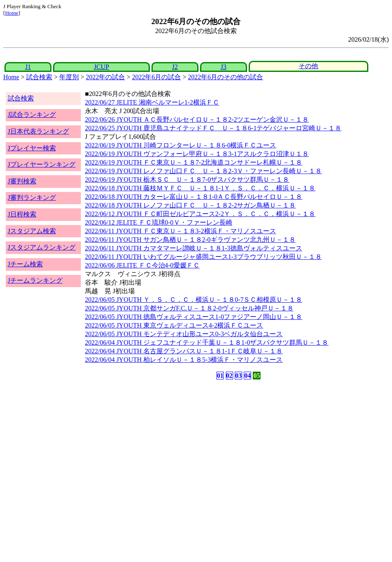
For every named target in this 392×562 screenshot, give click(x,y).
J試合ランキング (32, 115)
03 (238, 376)
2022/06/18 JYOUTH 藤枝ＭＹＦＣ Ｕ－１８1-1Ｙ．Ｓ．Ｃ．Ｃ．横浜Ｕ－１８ (200, 188)
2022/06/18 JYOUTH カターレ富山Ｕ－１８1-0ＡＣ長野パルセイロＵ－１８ (194, 197)
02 (229, 376)
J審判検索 (22, 181)
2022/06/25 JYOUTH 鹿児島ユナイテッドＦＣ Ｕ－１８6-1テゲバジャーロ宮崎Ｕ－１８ (213, 128)
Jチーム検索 (25, 264)
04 (247, 376)
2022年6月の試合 (156, 77)
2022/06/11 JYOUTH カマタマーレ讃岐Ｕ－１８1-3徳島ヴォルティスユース (194, 248)
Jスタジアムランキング (42, 247)
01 (220, 376)
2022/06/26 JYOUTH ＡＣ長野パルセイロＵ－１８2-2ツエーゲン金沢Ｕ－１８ (197, 119)
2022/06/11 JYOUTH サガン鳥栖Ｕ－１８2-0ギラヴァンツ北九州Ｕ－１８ (190, 240)
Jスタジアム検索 (32, 231)
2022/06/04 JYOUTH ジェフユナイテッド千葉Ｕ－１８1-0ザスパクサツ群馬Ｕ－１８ (207, 342)
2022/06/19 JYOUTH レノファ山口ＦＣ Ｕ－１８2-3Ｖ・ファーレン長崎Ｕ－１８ (203, 171)
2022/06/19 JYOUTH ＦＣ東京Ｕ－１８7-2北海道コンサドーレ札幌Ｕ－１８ (194, 162)
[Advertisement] (157, 445)
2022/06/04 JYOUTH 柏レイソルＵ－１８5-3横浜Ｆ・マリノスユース (184, 360)
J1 (28, 67)
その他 (308, 66)
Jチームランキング (35, 280)
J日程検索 (22, 214)
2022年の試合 (105, 77)
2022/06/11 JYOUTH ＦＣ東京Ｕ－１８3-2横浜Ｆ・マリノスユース (180, 231)
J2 (175, 67)
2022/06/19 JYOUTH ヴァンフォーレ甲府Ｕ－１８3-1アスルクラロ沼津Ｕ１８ (197, 154)
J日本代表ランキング (38, 131)
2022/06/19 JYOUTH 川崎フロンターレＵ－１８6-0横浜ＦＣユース (180, 145)
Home (12, 13)
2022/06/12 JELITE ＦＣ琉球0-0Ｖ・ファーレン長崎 (159, 222)
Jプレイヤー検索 (32, 148)
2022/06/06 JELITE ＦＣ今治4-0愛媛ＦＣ (142, 265)
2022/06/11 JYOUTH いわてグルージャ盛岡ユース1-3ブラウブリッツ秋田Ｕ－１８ (203, 257)
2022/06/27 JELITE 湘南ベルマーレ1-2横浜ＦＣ (152, 102)
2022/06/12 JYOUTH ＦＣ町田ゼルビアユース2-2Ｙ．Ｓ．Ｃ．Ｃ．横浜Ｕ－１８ (200, 214)
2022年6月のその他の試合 (225, 77)
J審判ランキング (32, 197)
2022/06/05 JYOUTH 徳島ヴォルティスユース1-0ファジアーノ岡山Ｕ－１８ (194, 317)
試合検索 (39, 77)
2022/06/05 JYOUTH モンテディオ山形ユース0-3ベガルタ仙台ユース (184, 334)
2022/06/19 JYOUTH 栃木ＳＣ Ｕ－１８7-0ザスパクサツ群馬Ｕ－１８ (187, 180)
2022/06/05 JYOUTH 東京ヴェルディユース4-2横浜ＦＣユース (174, 325)
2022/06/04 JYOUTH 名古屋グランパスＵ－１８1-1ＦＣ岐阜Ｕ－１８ (184, 351)
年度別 (69, 77)
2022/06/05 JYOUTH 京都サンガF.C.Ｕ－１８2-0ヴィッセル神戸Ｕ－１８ (189, 308)
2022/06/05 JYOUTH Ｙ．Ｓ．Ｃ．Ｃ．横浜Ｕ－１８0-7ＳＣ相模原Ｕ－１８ (194, 300)
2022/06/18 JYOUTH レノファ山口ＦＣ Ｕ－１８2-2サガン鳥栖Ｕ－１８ (190, 205)
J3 (223, 67)
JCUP (101, 67)
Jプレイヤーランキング (42, 164)
